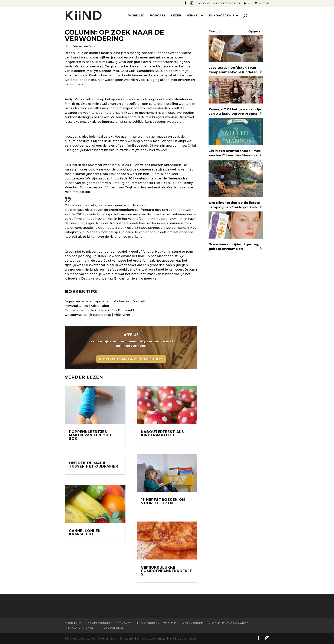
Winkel (193, 16)
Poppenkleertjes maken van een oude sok (91, 435)
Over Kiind (73, 623)
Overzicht (216, 31)
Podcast (158, 16)
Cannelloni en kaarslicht (85, 533)
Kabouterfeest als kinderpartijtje (163, 433)
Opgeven (256, 31)
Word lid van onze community (131, 360)
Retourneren (113, 628)
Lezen (176, 16)
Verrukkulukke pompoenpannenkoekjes (167, 571)
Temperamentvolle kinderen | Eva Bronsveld (99, 310)
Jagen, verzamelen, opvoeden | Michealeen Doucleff (105, 301)
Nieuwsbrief (193, 623)
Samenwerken (99, 623)
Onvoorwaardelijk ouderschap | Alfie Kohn (97, 315)
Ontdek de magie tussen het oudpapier (94, 465)
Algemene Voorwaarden (230, 623)
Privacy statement (80, 628)
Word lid (136, 16)
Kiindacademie (222, 16)
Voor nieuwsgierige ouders (219, 4)
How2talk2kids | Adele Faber (87, 306)
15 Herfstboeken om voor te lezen (163, 501)
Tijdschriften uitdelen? (157, 623)
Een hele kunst (148, 174)
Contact (124, 623)
